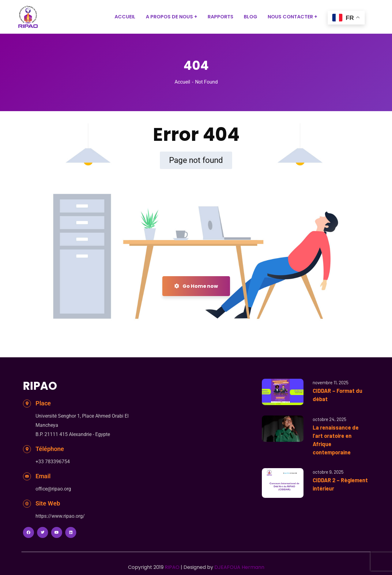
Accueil (182, 82)
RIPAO (172, 567)
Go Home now (196, 286)
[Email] (27, 476)
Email (43, 476)
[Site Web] (27, 504)
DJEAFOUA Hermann (239, 567)
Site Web (48, 503)
